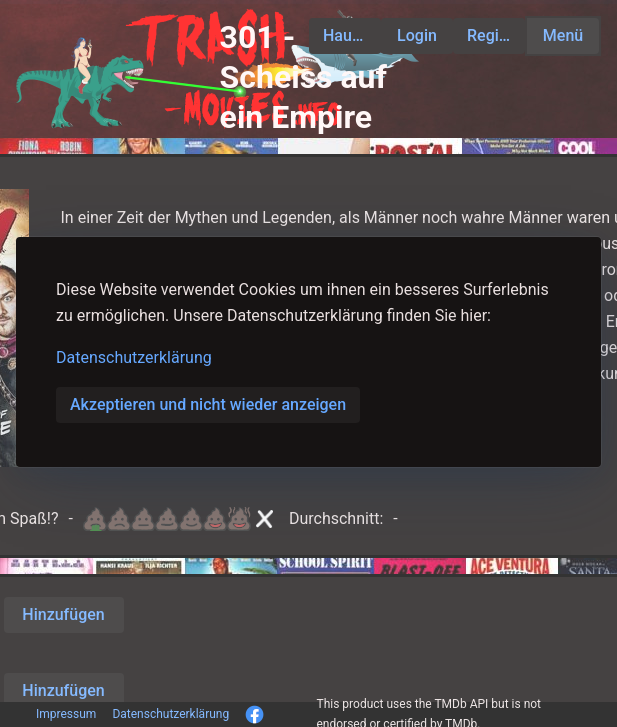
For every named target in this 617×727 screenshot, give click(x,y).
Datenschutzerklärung (134, 357)
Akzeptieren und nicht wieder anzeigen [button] (208, 404)
